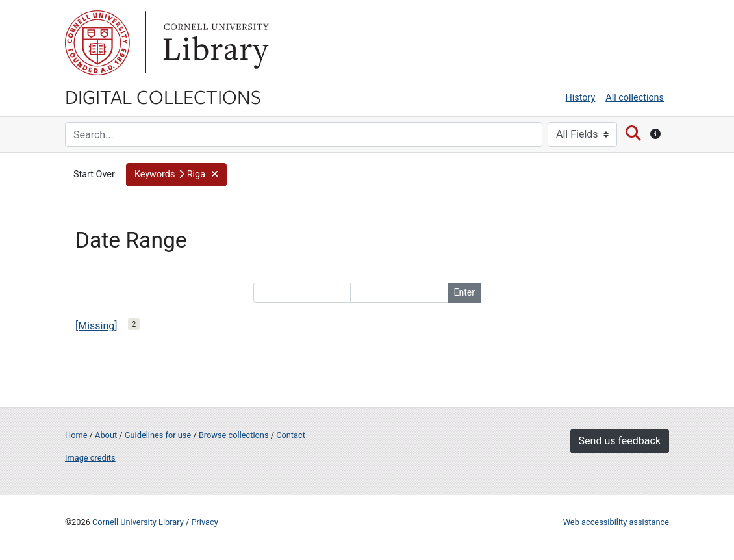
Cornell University (97, 43)
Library (214, 43)
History (581, 98)
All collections (635, 98)
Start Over (94, 174)
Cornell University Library (138, 522)
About (106, 435)
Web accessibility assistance (616, 522)
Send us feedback (620, 441)
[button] (176, 175)
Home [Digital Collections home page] (76, 435)
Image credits (90, 458)
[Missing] (96, 326)
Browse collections (234, 435)
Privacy (204, 522)
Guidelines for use (158, 435)
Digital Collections (163, 96)
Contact (291, 435)
